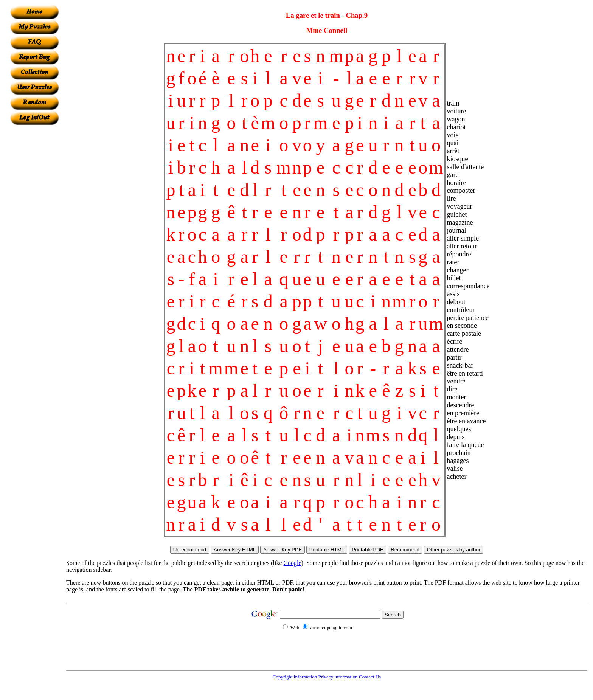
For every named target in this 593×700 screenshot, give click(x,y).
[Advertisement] (34, 239)
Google (293, 563)
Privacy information (338, 677)
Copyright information (295, 677)
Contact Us (370, 677)
